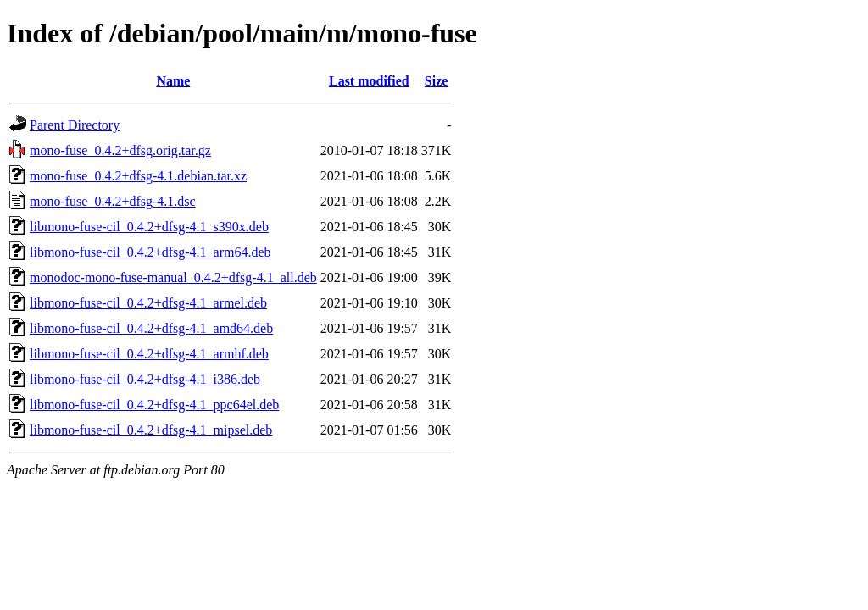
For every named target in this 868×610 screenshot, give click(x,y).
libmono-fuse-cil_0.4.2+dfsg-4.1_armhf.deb (149, 354)
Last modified (369, 81)
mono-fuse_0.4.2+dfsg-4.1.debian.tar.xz (138, 176)
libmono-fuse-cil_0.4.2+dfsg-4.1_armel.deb (148, 303)
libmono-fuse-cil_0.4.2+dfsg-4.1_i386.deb (145, 379)
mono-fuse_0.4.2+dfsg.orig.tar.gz (120, 150)
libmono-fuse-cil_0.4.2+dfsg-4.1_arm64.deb (150, 252)
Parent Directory (75, 125)
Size (437, 81)
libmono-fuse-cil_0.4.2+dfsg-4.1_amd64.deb (151, 328)
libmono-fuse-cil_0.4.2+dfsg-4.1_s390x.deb (149, 227)
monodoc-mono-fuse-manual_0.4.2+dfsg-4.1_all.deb (173, 277)
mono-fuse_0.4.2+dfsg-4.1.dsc (113, 201)
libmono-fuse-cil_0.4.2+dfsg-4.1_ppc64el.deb (154, 405)
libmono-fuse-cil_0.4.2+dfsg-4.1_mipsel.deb (151, 430)
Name (173, 81)
